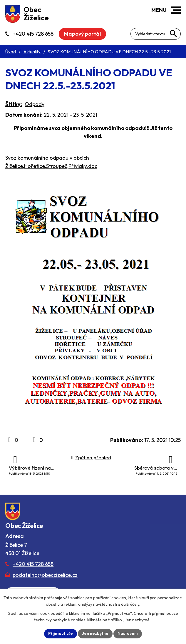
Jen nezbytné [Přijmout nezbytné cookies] (95, 633)
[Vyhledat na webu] (173, 34)
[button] (176, 10)
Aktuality (32, 52)
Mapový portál (82, 34)
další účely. (131, 604)
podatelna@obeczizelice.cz (45, 575)
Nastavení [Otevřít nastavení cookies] (128, 633)
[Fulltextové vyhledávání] (156, 34)
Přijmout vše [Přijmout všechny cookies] (61, 633)
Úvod (11, 52)
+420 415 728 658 (33, 564)
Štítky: (14, 104)
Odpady (35, 104)
